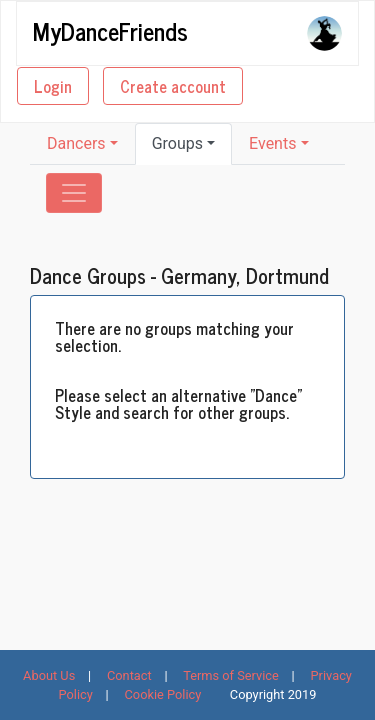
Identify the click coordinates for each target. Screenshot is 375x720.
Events (272, 143)
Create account (173, 86)
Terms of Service (231, 675)
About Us (49, 675)
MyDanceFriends (110, 30)
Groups (177, 143)
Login (53, 86)
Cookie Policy (163, 694)
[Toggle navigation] (74, 193)
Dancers (76, 143)
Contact (129, 675)
